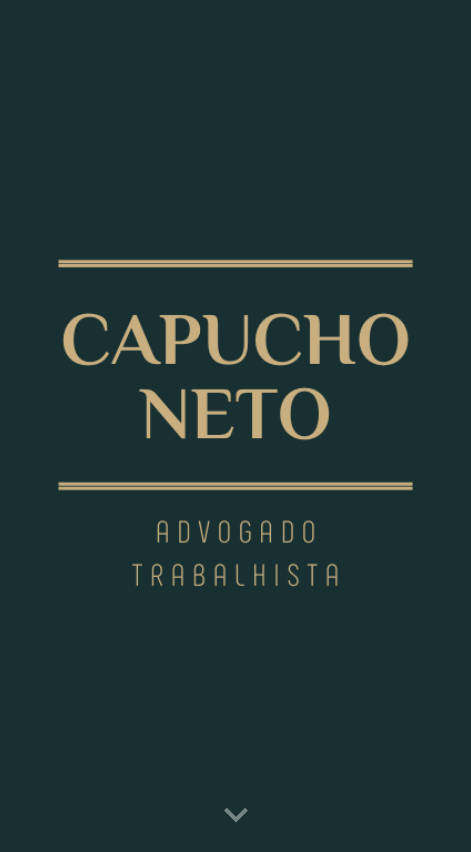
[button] (236, 816)
